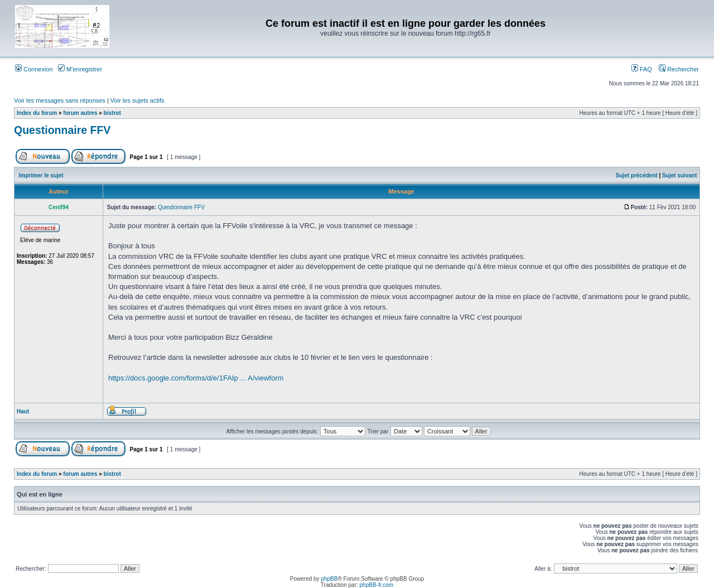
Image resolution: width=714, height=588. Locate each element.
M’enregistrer (80, 69)
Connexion (34, 69)
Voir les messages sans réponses (60, 100)
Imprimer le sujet (41, 175)
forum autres (80, 113)
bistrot (112, 113)
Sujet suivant (679, 175)
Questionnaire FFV (62, 130)
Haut (23, 411)
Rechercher (679, 69)
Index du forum (37, 113)
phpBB (329, 579)
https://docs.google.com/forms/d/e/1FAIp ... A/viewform (196, 378)
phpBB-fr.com (377, 585)
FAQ (642, 69)
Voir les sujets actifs (138, 100)
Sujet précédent (637, 175)
